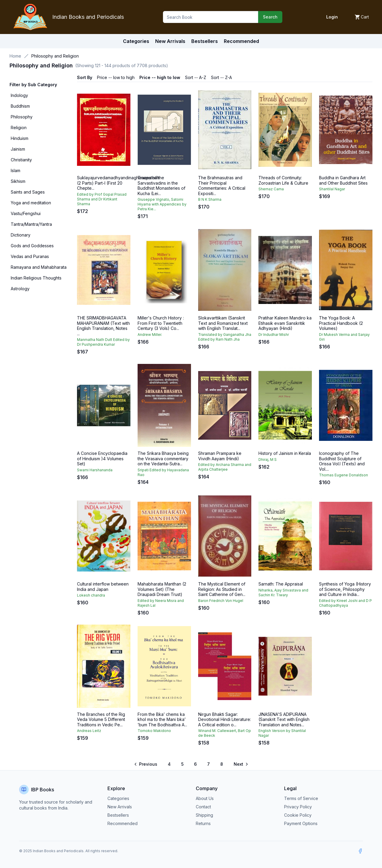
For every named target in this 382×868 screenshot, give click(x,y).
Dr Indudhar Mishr (274, 335)
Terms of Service (301, 798)
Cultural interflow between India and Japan (103, 587)
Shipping (204, 815)
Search (270, 17)
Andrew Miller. (150, 335)
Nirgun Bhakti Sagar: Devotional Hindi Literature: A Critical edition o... (225, 719)
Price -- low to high (116, 77)
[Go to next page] (241, 764)
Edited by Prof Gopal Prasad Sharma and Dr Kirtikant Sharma (102, 199)
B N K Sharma (210, 199)
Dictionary (21, 235)
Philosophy (22, 117)
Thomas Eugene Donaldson (344, 475)
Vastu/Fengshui (26, 213)
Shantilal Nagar (332, 189)
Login (332, 17)
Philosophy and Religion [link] (55, 56)
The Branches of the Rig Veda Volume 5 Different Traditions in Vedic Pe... (101, 719)
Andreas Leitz (89, 731)
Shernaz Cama (271, 189)
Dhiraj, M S (268, 460)
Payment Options (301, 823)
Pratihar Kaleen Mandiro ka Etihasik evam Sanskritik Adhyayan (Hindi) (285, 323)
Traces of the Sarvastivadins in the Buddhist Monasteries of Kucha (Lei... (161, 186)
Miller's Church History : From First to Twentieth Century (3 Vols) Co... (161, 323)
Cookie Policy (298, 815)
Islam (16, 170)
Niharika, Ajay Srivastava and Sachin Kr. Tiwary (283, 593)
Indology (19, 95)
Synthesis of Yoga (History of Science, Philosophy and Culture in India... (345, 589)
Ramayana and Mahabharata (39, 267)
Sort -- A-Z (196, 77)
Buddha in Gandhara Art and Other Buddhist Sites (343, 180)
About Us (205, 798)
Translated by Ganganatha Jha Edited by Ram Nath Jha (225, 337)
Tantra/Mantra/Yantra (31, 224)
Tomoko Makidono (154, 731)
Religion (19, 128)
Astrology (20, 289)
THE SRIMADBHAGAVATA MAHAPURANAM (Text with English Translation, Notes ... (103, 326)
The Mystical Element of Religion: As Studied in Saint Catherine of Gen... (222, 589)
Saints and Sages (28, 192)
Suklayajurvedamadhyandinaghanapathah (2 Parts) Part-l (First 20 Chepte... (118, 183)
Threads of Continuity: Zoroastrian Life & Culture (283, 180)
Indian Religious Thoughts (36, 278)
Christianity (21, 160)
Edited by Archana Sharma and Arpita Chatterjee (225, 467)
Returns (203, 823)
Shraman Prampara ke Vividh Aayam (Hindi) (220, 456)
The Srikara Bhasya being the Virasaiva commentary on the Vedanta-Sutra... (163, 458)
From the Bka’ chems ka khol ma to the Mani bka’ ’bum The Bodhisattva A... (162, 719)
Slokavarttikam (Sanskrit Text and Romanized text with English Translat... (223, 323)
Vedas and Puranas (30, 256)
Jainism (18, 149)
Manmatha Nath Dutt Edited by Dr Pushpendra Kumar (103, 342)
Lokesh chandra (91, 595)
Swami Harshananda (95, 470)
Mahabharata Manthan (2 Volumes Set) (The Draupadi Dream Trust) (162, 589)
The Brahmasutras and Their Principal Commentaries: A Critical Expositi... (222, 186)
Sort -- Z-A (221, 77)
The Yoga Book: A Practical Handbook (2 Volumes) (341, 323)
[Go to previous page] (146, 764)
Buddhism (20, 106)
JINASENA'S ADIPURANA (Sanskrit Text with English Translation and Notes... (284, 719)
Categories (136, 41)
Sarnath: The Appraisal (281, 584)
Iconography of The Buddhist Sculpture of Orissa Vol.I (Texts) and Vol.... (342, 461)
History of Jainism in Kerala (285, 453)
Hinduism (20, 138)
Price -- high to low (160, 77)
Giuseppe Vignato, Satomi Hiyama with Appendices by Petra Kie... (162, 204)
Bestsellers (118, 815)
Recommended (123, 823)
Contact (203, 807)
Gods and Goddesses (32, 246)
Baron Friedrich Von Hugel (221, 601)
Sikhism (18, 181)
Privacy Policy (298, 807)
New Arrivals (120, 807)
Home (15, 56)
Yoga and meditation (31, 203)
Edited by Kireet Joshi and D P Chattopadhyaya (345, 603)
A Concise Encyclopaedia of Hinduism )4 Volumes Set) (102, 458)
